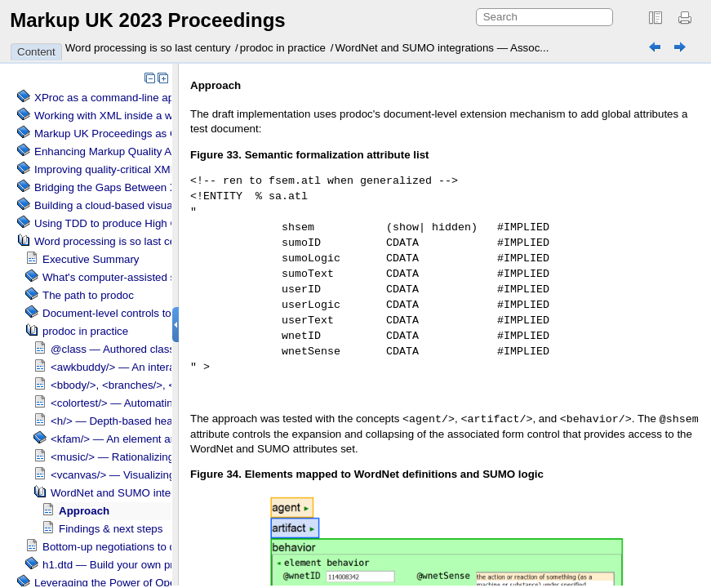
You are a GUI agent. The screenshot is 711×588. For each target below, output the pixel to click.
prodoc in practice (283, 48)
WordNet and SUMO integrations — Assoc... (442, 48)
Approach (84, 511)
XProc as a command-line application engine (142, 98)
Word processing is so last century (148, 48)
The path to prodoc (88, 295)
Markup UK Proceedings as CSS (113, 134)
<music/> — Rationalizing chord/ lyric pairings (161, 457)
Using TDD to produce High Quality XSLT (134, 223)
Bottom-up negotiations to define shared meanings (164, 547)
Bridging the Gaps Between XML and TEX (136, 187)
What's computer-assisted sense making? (143, 277)
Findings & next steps (111, 529)
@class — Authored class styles (128, 349)
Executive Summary (91, 259)
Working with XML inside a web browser (131, 116)
